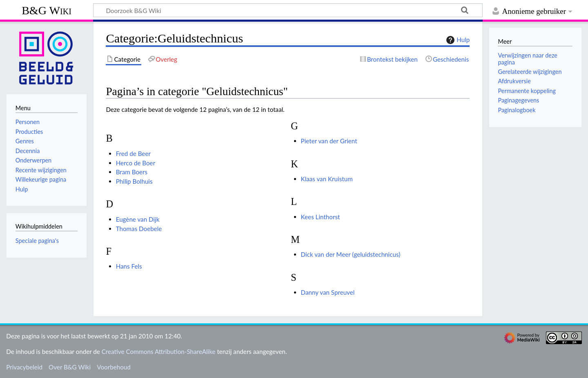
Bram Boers (132, 172)
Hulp (457, 40)
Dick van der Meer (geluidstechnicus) (351, 254)
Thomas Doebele (139, 229)
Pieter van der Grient (329, 141)
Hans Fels (129, 266)
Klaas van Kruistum (327, 179)
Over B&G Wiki (70, 367)
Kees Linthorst (321, 217)
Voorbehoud (114, 367)
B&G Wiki (47, 10)
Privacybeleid (24, 367)
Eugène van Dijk (138, 219)
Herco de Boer (136, 163)
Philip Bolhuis (134, 181)
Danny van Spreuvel (328, 292)
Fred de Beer (133, 153)
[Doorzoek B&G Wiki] (288, 10)
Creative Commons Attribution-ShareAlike (159, 351)
